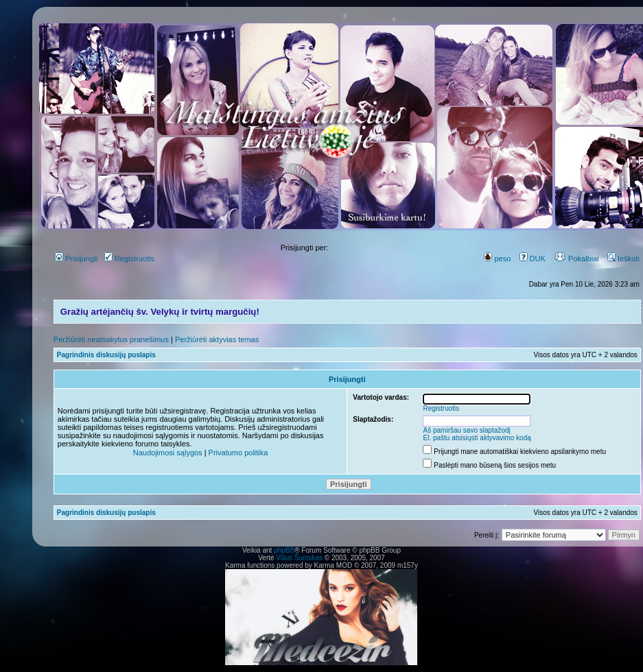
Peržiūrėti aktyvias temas (217, 339)
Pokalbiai (576, 259)
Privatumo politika (238, 453)
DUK (533, 259)
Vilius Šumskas (299, 558)
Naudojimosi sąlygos (168, 453)
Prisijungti (77, 259)
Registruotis (129, 259)
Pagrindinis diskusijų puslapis (106, 355)
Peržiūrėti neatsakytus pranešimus (111, 339)
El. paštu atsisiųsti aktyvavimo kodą (477, 438)
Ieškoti (623, 259)
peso (497, 259)
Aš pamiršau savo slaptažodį (467, 430)
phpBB (284, 550)
